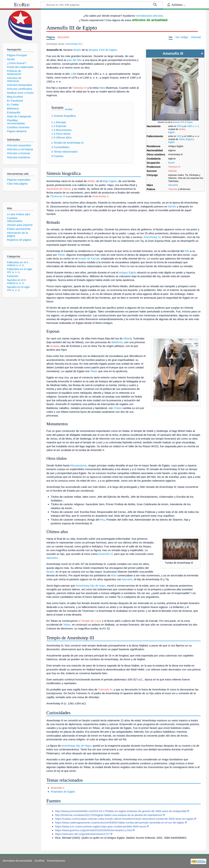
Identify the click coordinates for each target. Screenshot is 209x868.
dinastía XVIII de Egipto (183, 122)
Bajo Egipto (110, 181)
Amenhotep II (100, 196)
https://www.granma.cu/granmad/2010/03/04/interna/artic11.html (94, 830)
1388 (73, 74)
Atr (180, 129)
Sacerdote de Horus (58, 189)
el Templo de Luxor (90, 621)
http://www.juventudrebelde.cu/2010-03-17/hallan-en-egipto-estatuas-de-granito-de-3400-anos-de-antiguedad (121, 811)
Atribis (91, 181)
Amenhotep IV (152, 237)
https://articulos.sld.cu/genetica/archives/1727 (82, 834)
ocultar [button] (69, 109)
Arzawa (55, 346)
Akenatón (173, 185)
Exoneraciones (56, 861)
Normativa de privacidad (17, 861)
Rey (102, 520)
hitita (102, 88)
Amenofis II (58, 788)
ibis (184, 129)
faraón (172, 163)
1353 (179, 136)
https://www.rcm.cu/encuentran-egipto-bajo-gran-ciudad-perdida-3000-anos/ (101, 826)
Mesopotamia (78, 465)
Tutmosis (173, 189)
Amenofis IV (105, 554)
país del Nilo (74, 60)
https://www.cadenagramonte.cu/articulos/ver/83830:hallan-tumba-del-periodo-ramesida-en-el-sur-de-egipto (120, 822)
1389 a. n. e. (193, 126)
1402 (179, 126)
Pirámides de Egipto (63, 792)
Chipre (118, 408)
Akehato (173, 171)
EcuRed (22, 5)
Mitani (127, 338)
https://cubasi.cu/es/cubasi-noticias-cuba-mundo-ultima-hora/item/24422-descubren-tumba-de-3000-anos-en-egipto (124, 819)
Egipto (172, 132)
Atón (114, 575)
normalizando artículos (149, 16)
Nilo (187, 251)
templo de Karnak (89, 258)
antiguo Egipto (128, 272)
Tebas (61, 255)
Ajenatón (127, 579)
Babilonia (117, 342)
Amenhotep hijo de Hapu (91, 586)
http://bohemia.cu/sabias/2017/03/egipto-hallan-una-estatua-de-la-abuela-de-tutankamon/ (109, 815)
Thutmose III (58, 196)
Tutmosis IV (174, 167)
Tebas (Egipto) (186, 139)
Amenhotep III (73, 44)
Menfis (172, 206)
